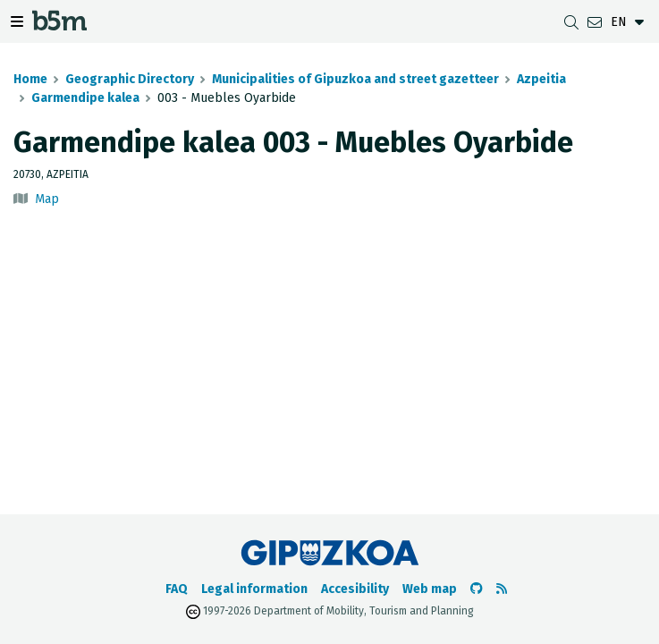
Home (30, 79)
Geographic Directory (130, 79)
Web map (430, 589)
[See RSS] (502, 589)
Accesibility (355, 589)
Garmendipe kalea (85, 98)
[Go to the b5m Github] (477, 589)
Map (47, 199)
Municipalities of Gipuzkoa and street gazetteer (355, 79)
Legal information (254, 589)
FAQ (177, 589)
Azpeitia (541, 79)
